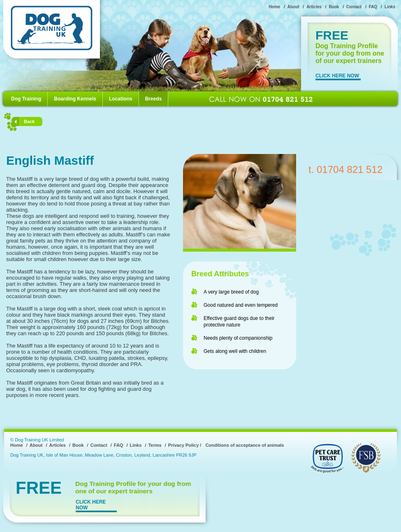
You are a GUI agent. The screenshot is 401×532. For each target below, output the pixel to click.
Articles (314, 7)
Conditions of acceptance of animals (245, 445)
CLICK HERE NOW (337, 76)
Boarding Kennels (75, 99)
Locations (121, 99)
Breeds (154, 99)
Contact (354, 7)
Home (274, 7)
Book (334, 7)
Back (29, 121)
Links (390, 7)
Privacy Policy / (185, 445)
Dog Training (26, 99)
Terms (155, 445)
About (293, 7)
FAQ (373, 7)
